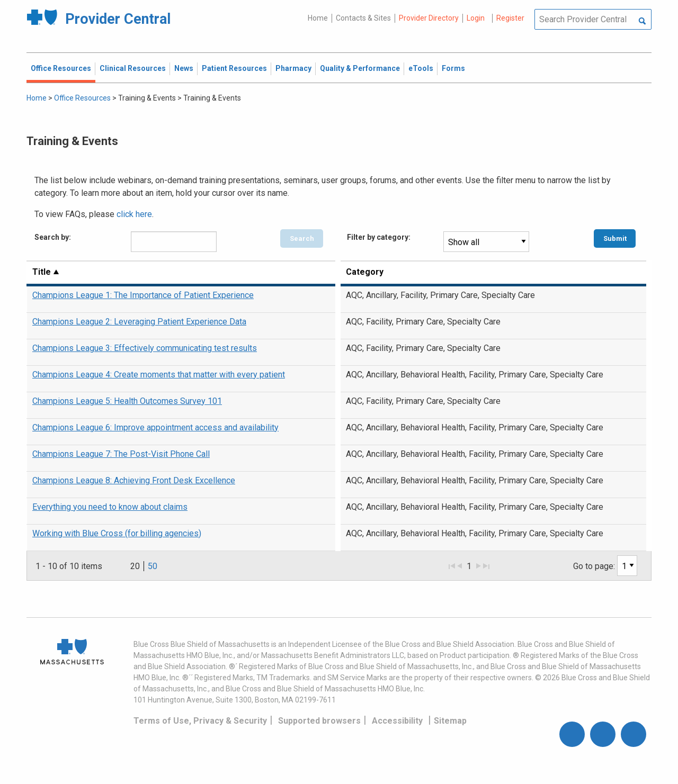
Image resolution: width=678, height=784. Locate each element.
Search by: (53, 237)
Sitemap (450, 721)
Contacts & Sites (363, 18)
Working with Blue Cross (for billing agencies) (117, 533)
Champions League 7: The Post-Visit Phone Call (121, 454)
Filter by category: (379, 237)
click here (134, 214)
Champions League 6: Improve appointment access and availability (155, 427)
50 (153, 566)
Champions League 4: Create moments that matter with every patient (159, 375)
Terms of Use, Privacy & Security (200, 721)
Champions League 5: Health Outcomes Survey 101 (127, 401)
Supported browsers (319, 721)
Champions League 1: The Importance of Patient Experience (143, 295)
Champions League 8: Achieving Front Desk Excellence (134, 480)
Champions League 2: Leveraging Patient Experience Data (139, 322)
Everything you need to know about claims (110, 507)
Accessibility (397, 721)
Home (318, 18)
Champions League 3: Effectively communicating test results (145, 348)
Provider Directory (429, 18)
